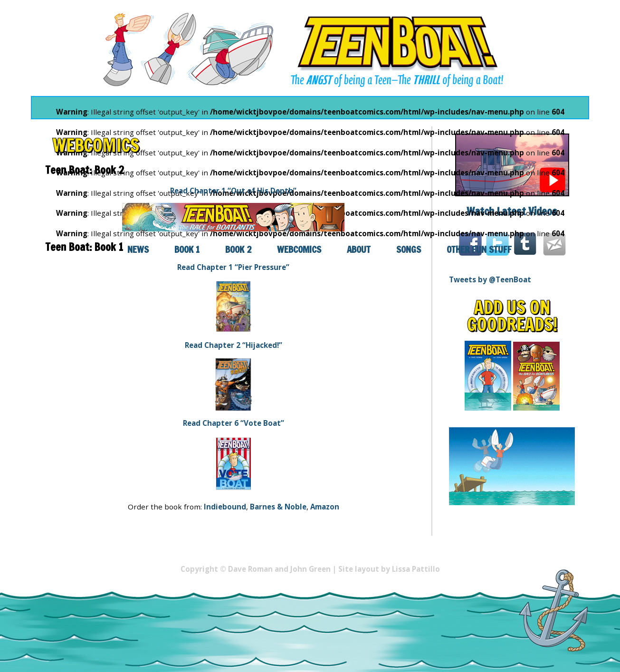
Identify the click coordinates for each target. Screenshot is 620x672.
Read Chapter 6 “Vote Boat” (234, 423)
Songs (409, 249)
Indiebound (225, 507)
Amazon (325, 507)
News (138, 249)
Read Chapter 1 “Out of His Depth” (233, 191)
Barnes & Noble (278, 507)
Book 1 (187, 249)
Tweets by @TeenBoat (490, 279)
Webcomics (299, 249)
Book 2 (238, 249)
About (359, 249)
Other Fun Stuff (479, 249)
